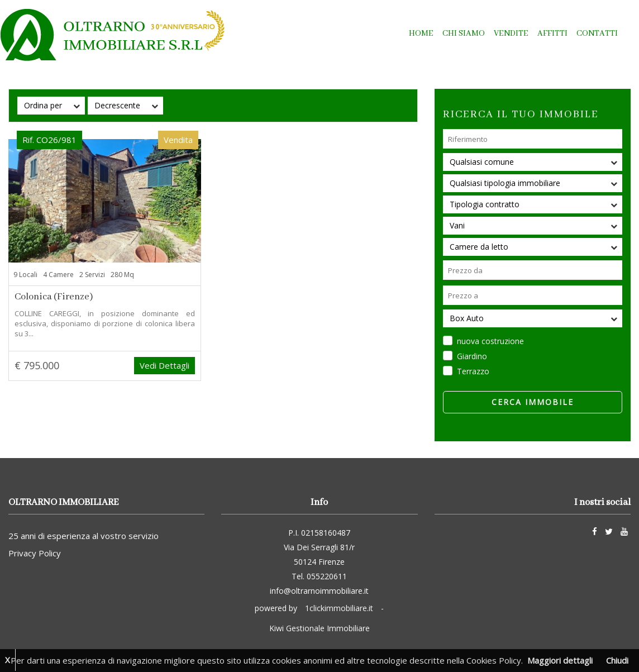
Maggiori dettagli (560, 660)
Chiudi (617, 660)
